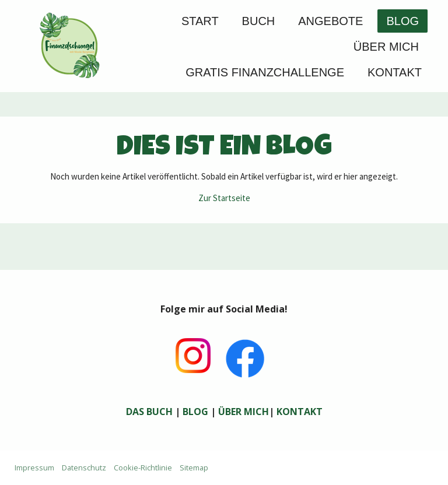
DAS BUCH (149, 412)
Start (200, 21)
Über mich (386, 47)
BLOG (195, 412)
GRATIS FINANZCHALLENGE (265, 72)
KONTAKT (300, 412)
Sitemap (194, 468)
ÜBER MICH (244, 412)
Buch (259, 21)
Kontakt (395, 72)
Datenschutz (84, 468)
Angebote (330, 21)
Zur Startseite (224, 198)
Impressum (34, 468)
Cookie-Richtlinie (143, 468)
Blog (402, 21)
